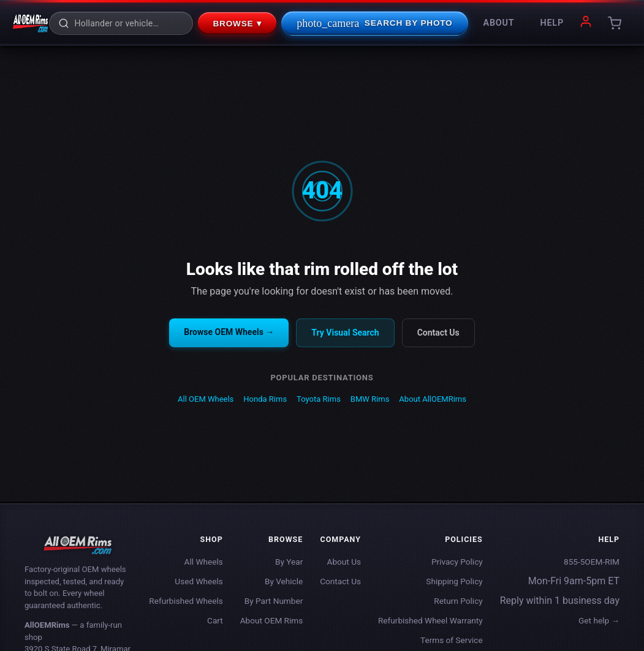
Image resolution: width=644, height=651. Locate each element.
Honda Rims (265, 399)
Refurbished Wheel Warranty (430, 620)
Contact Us (438, 333)
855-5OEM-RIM (592, 562)
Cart (215, 620)
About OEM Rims (272, 620)
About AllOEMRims (433, 399)
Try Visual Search (345, 333)
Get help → (599, 620)
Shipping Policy (454, 581)
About (499, 23)
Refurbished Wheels (186, 601)
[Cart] (615, 23)
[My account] (586, 24)
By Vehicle (284, 581)
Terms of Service (452, 640)
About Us (344, 562)
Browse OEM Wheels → (229, 332)
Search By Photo (374, 23)
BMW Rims (370, 399)
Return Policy (458, 601)
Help (552, 23)
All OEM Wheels (206, 399)
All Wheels (204, 562)
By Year (289, 562)
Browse (237, 23)
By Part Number (274, 601)
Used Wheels (199, 581)
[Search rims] (129, 23)
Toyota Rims (319, 399)
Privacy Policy (457, 562)
